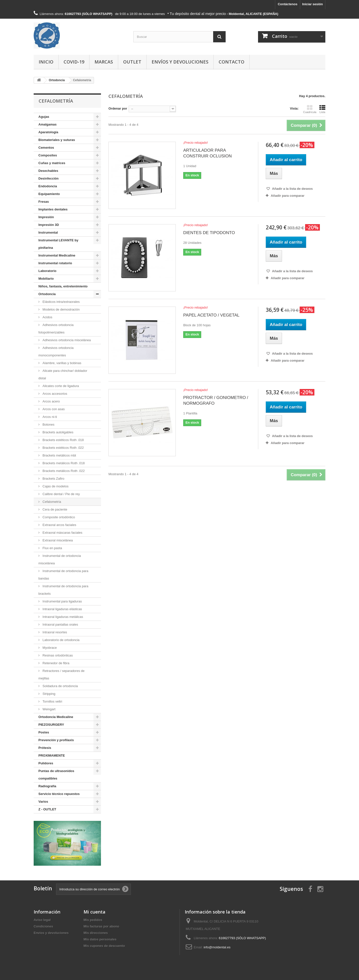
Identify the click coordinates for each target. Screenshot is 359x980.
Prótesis (45, 748)
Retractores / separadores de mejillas (61, 675)
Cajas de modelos (55, 486)
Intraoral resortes (54, 632)
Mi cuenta (94, 912)
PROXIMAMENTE (52, 755)
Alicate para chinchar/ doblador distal (63, 374)
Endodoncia (48, 186)
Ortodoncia (47, 294)
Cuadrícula (310, 109)
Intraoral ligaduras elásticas (62, 609)
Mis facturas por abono (101, 926)
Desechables (48, 171)
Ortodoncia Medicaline (56, 717)
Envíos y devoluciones (180, 62)
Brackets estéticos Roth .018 (63, 440)
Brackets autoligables (57, 432)
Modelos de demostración (61, 309)
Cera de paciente (54, 509)
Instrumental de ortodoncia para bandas (63, 575)
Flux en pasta (52, 548)
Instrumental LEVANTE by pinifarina (58, 244)
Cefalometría (51, 502)
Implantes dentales (53, 209)
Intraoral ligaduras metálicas (62, 617)
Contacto (231, 62)
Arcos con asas (53, 409)
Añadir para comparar (288, 196)
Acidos (47, 317)
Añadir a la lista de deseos (292, 189)
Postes (44, 732)
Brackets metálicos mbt (59, 455)
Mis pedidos (93, 920)
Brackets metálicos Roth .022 (63, 471)
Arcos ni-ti (49, 417)
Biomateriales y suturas (57, 140)
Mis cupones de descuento (104, 946)
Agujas (44, 117)
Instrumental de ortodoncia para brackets (63, 590)
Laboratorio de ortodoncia (61, 640)
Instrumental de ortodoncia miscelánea (60, 559)
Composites (48, 155)
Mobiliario (46, 279)
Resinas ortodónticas (57, 655)
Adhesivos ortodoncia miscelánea (66, 340)
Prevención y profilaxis (56, 740)
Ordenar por (118, 108)
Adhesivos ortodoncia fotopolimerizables (56, 329)
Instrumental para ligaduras (62, 601)
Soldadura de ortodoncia (60, 686)
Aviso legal (42, 920)
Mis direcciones (96, 933)
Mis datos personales (100, 939)
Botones (48, 425)
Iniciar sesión (313, 4)
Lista (322, 109)
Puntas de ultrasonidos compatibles (56, 775)
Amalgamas (47, 124)
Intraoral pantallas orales (60, 624)
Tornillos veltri (52, 701)
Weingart (48, 709)
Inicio (46, 62)
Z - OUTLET (47, 809)
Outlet (132, 62)
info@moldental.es (217, 947)
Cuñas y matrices (52, 163)
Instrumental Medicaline (57, 255)
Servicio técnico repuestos (59, 794)
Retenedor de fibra (55, 663)
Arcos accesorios (54, 394)
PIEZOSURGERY (51, 725)
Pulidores (46, 763)
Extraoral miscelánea (57, 540)
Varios (43, 802)
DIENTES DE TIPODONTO (209, 233)
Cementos (46, 148)
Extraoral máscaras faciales (62, 533)
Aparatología (48, 132)
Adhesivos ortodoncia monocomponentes (56, 352)
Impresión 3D (49, 225)
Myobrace (49, 648)
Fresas (44, 202)
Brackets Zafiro (53, 479)
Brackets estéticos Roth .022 (63, 448)
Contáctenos (288, 4)
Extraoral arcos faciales (59, 525)
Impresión (46, 217)
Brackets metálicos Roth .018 (63, 463)
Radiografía (47, 786)
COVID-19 (74, 62)
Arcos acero (51, 401)
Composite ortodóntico (58, 517)
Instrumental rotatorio (55, 263)
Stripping (48, 694)
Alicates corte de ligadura (60, 386)
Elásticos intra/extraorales (61, 302)
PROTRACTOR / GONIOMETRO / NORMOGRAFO (216, 400)
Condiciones (43, 926)
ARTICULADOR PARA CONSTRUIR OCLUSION (208, 153)
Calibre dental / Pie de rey (61, 494)
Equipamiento (49, 194)
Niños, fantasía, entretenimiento (63, 286)
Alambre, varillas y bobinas (61, 363)
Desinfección (48, 178)
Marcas (104, 62)
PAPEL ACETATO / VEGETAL (211, 315)
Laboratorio (47, 271)
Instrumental (48, 232)
